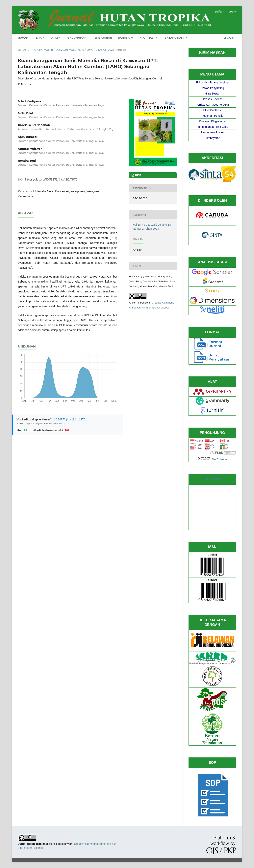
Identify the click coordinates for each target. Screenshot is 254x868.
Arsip (56, 38)
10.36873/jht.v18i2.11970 (70, 419)
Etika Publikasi (212, 110)
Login (232, 11)
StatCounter (219, 459)
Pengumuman (76, 38)
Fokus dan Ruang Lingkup (212, 82)
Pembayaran (102, 38)
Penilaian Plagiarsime (212, 121)
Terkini (40, 38)
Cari (229, 38)
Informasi (147, 38)
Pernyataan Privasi (212, 132)
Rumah (23, 38)
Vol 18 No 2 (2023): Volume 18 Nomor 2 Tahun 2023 (79, 50)
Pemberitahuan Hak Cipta (212, 127)
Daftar (219, 11)
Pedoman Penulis (212, 116)
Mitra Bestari (212, 94)
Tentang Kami (174, 38)
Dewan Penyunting (212, 88)
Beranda (25, 50)
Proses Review (212, 99)
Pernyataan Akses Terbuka (212, 105)
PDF (138, 175)
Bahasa (124, 38)
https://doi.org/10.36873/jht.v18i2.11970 (51, 180)
